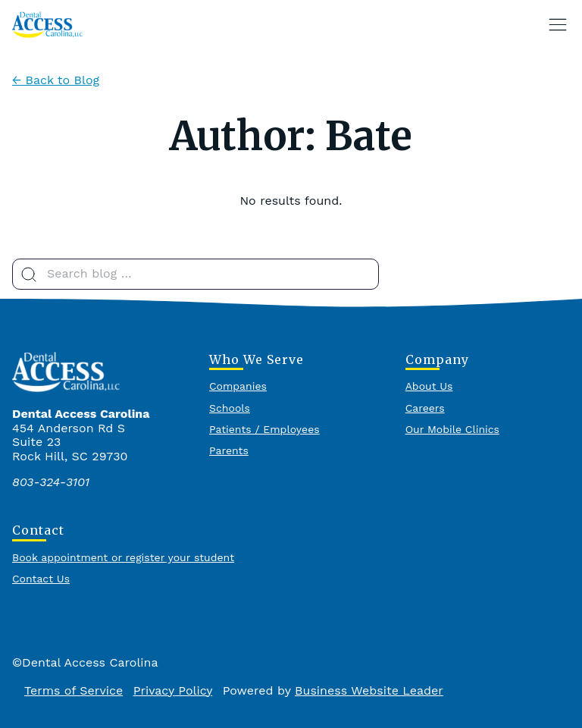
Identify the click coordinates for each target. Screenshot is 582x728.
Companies (238, 386)
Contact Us (41, 579)
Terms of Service (74, 690)
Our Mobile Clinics (452, 429)
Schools (230, 408)
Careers (425, 408)
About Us (429, 386)
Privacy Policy (173, 690)
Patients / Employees (264, 429)
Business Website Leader (369, 690)
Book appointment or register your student (123, 557)
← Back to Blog (56, 80)
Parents (229, 450)
